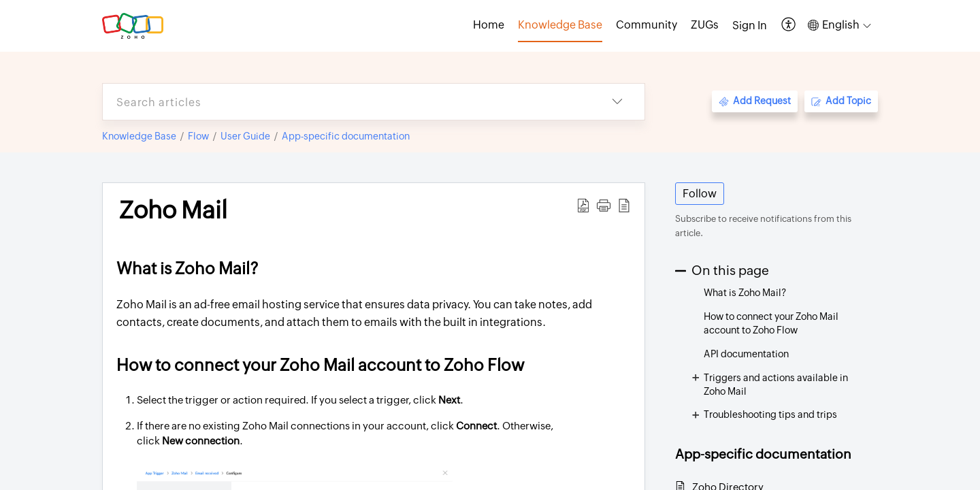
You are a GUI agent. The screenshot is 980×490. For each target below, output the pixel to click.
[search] (346, 102)
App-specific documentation (346, 136)
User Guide (245, 136)
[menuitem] (750, 26)
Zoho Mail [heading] (173, 210)
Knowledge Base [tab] (560, 25)
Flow (198, 136)
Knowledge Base (139, 136)
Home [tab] (489, 25)
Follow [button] (700, 194)
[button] (789, 26)
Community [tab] (647, 25)
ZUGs (705, 25)
